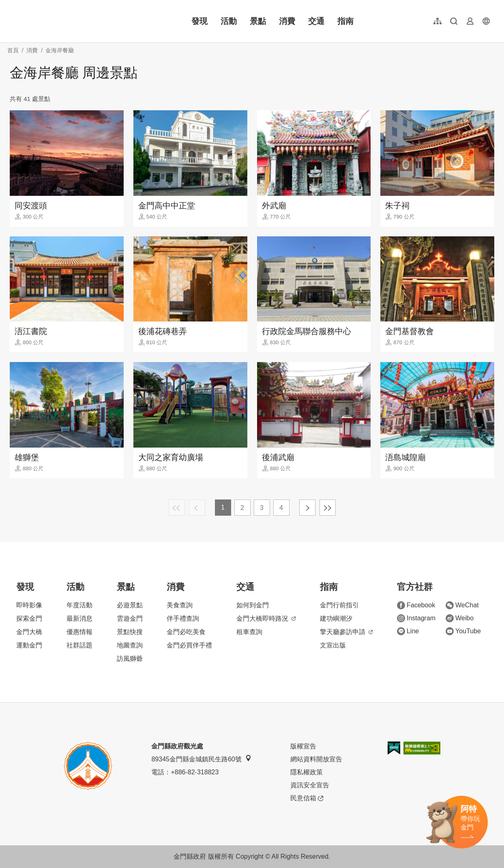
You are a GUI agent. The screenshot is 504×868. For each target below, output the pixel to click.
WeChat (462, 605)
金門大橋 (29, 632)
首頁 (13, 50)
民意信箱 (307, 798)
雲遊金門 (130, 618)
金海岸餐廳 (60, 50)
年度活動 (79, 605)
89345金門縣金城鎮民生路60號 (201, 759)
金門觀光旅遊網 (62, 21)
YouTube (463, 631)
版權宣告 (303, 746)
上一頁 (197, 508)
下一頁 (307, 508)
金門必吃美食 (186, 632)
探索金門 (29, 618)
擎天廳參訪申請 (346, 632)
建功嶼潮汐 (336, 618)
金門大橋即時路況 (266, 618)
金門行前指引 (339, 605)
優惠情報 (79, 632)
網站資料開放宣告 (316, 759)
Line (408, 631)
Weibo (460, 618)
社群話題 (79, 645)
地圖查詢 (130, 645)
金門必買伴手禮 (189, 645)
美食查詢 (180, 605)
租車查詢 (249, 632)
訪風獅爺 (130, 659)
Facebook (416, 605)
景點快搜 (130, 632)
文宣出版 (333, 645)
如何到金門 (253, 605)
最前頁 (177, 508)
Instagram (416, 618)
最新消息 (79, 618)
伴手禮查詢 (183, 618)
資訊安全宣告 (310, 785)
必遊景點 (130, 605)
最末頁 (328, 508)
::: (12, 5)
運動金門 (29, 645)
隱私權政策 (307, 772)
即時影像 (29, 605)
